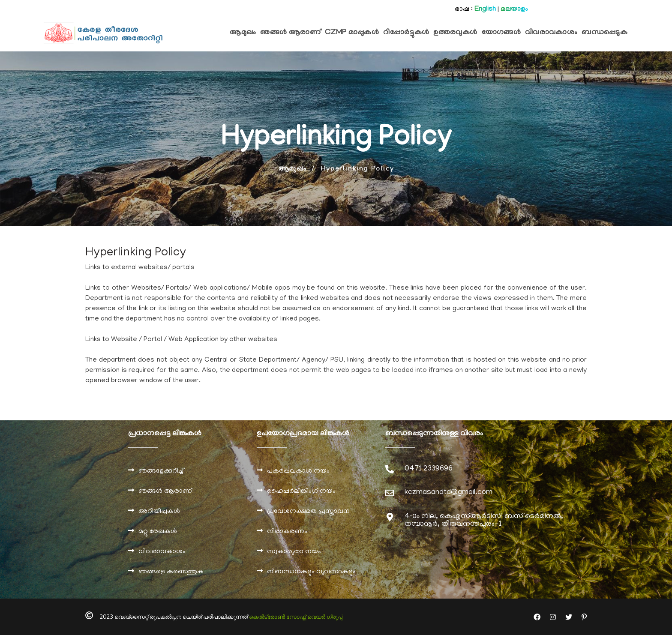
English (485, 9)
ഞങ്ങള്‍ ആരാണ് (290, 33)
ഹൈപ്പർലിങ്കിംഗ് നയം (301, 491)
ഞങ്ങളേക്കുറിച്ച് (161, 471)
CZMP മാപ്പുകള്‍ (352, 33)
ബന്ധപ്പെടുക (604, 33)
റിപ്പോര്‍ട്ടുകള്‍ (406, 33)
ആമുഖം (243, 33)
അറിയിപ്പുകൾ (159, 512)
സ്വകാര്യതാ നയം (294, 552)
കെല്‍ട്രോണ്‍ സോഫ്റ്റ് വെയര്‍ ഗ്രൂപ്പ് (296, 617)
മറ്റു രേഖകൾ (158, 532)
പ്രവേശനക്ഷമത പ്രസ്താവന (308, 512)
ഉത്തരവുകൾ (455, 33)
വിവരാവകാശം (551, 33)
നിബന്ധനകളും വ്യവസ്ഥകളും (311, 572)
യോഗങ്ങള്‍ (501, 33)
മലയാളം (514, 9)
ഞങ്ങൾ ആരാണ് (165, 491)
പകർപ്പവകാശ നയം (298, 471)
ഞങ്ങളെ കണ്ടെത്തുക (171, 572)
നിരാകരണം (287, 532)
